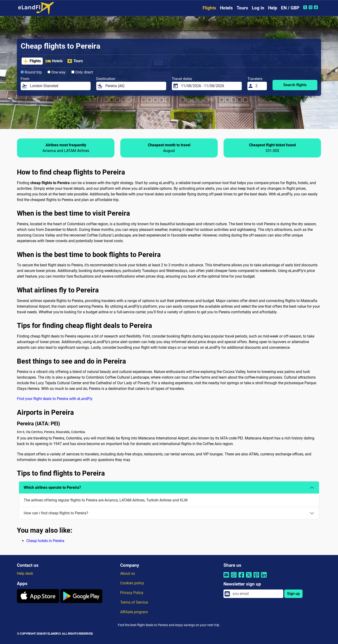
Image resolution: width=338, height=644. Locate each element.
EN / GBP (290, 8)
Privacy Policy (132, 593)
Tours (242, 8)
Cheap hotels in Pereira (45, 541)
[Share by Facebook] (241, 578)
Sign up (293, 594)
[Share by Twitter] (249, 578)
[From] (59, 86)
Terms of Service (134, 602)
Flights (209, 8)
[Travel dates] (210, 86)
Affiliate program (134, 612)
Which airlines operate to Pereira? (52, 487)
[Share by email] (226, 578)
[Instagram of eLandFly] (311, 7)
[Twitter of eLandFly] (306, 7)
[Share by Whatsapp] (234, 578)
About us (128, 573)
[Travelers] (260, 86)
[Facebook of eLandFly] (317, 7)
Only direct (82, 72)
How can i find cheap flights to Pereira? (56, 513)
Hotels (226, 8)
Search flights (295, 85)
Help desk (25, 573)
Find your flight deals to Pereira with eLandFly (55, 399)
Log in (258, 8)
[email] (257, 594)
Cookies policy (132, 583)
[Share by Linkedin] (264, 578)
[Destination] (134, 86)
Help (273, 8)
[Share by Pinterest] (256, 578)
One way (57, 72)
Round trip (31, 72)
